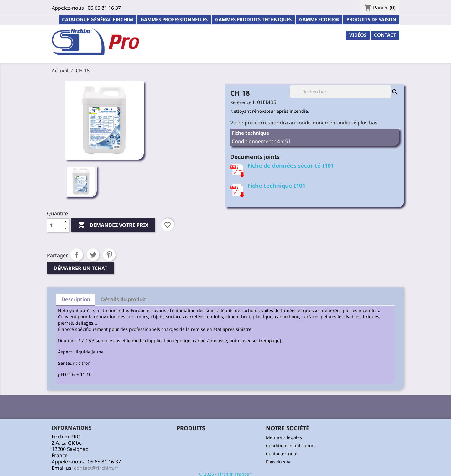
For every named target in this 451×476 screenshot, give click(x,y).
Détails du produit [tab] (124, 299)
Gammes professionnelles (174, 19)
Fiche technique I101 (276, 186)
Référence (241, 102)
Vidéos (358, 35)
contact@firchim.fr (96, 468)
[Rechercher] (340, 92)
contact (385, 35)
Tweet (93, 255)
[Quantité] (54, 225)
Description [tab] (76, 299)
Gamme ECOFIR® (319, 19)
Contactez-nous (282, 454)
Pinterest (109, 255)
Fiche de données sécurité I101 (291, 165)
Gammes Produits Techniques (253, 19)
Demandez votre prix (113, 225)
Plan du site (278, 462)
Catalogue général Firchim (98, 19)
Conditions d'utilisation (290, 445)
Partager (77, 255)
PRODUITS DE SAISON (371, 19)
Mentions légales (284, 437)
